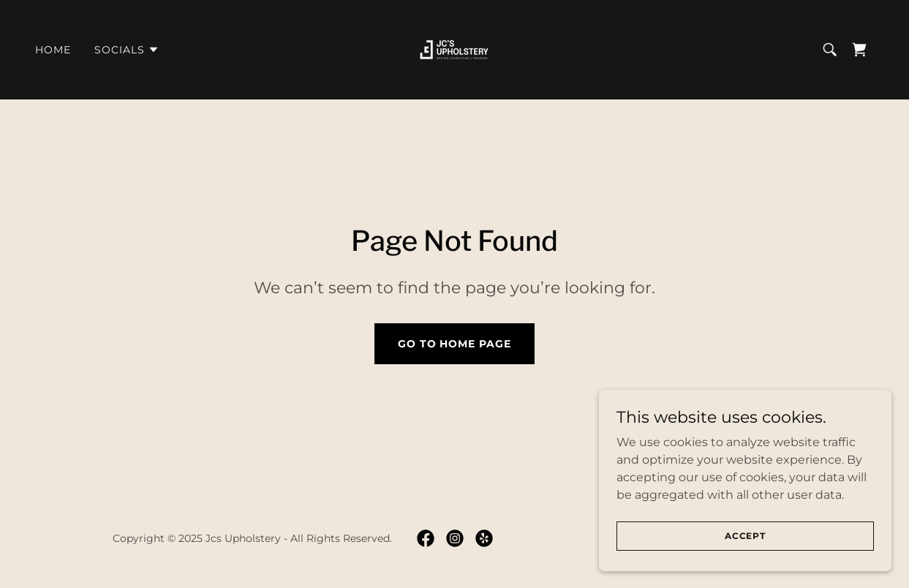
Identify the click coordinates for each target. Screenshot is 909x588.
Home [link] (53, 50)
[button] (127, 50)
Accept (745, 546)
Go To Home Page (455, 344)
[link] (454, 49)
